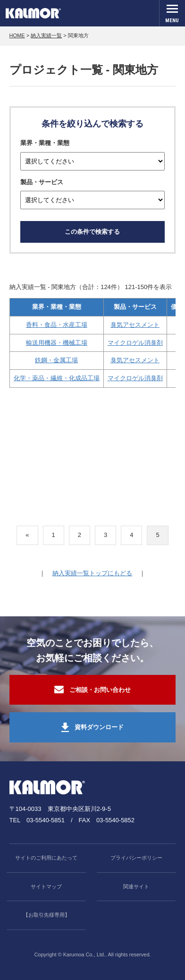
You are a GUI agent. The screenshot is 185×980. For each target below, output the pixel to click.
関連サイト (136, 886)
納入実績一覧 (46, 35)
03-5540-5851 (46, 820)
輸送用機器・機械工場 (57, 343)
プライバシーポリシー (136, 858)
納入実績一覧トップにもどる (92, 573)
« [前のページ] (27, 535)
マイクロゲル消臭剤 (135, 343)
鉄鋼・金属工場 (56, 360)
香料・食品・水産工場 (57, 325)
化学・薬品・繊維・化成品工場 (57, 378)
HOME (17, 35)
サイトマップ (46, 886)
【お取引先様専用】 (46, 915)
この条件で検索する (92, 232)
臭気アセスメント (135, 325)
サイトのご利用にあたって (46, 858)
